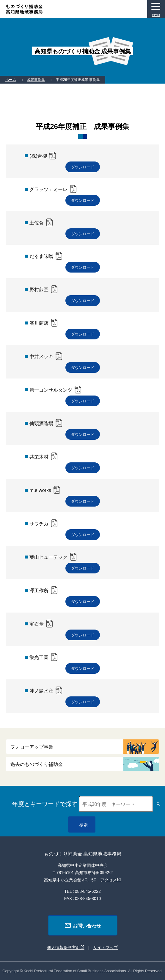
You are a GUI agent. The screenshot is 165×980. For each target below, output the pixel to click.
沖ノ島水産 (41, 690)
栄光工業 (39, 657)
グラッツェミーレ (48, 189)
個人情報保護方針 (64, 947)
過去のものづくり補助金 (37, 764)
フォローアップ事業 (32, 747)
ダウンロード (83, 167)
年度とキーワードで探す (45, 803)
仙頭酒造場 (41, 423)
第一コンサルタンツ (51, 390)
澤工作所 (39, 590)
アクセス (109, 880)
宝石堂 (37, 624)
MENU (156, 15)
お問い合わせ (83, 925)
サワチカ (39, 523)
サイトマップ (106, 947)
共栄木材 (39, 456)
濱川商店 (39, 323)
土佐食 (37, 222)
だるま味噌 (41, 256)
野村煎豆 (39, 289)
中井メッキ (41, 356)
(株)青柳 (38, 156)
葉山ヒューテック (48, 557)
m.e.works (40, 490)
